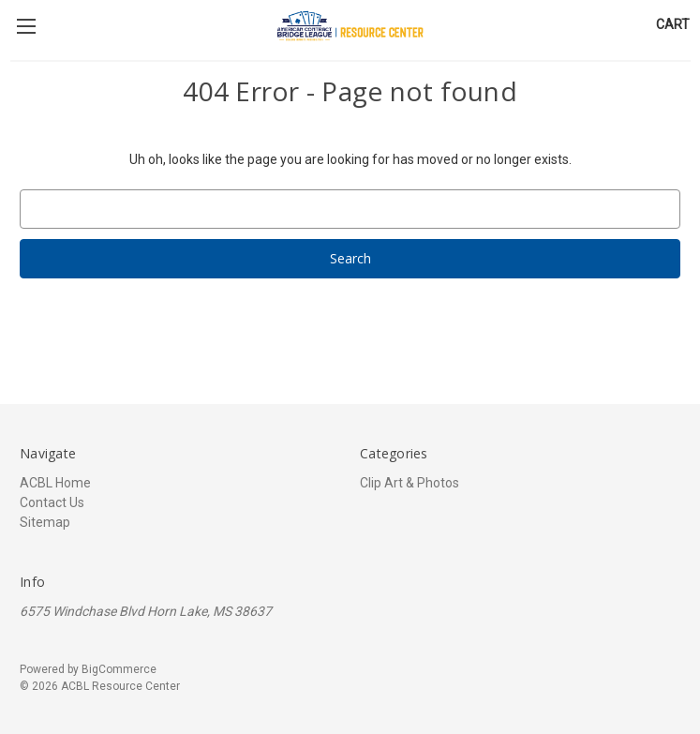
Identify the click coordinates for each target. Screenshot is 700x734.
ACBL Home (55, 483)
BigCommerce (119, 669)
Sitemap (45, 522)
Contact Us (52, 502)
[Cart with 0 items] (673, 25)
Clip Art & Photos (410, 483)
